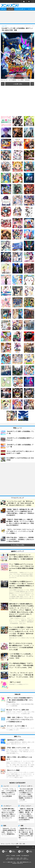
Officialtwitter (22, 851)
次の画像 (32, 84)
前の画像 (3, 84)
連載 (22, 826)
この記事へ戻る (18, 84)
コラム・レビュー (26, 806)
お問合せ (8, 856)
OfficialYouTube (31, 851)
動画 (5, 826)
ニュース (10, 9)
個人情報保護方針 (25, 856)
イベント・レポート (27, 786)
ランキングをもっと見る (17, 545)
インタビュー (7, 806)
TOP (17, 847)
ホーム (3, 9)
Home (6, 851)
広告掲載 (13, 856)
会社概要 (18, 856)
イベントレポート (20, 9)
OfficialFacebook (14, 851)
